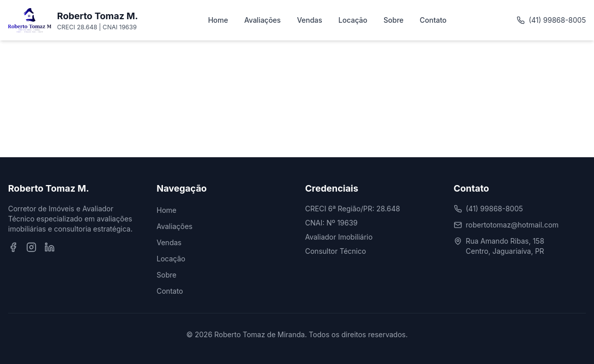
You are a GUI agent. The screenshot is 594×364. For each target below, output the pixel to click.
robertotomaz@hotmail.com (513, 225)
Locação (353, 20)
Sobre (394, 20)
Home (218, 20)
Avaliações (263, 20)
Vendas (310, 20)
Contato (433, 20)
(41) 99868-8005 (551, 20)
